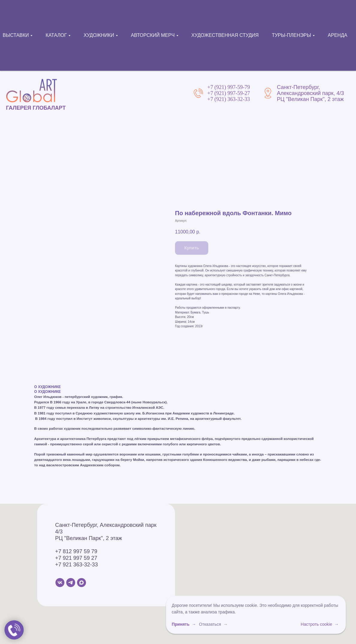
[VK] (60, 583)
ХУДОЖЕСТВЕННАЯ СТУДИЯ (225, 35)
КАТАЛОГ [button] (56, 35)
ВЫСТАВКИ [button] (16, 35)
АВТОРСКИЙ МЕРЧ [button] (153, 35)
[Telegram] (71, 583)
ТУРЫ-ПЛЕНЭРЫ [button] (291, 35)
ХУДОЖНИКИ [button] (99, 35)
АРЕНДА (338, 35)
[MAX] (82, 583)
